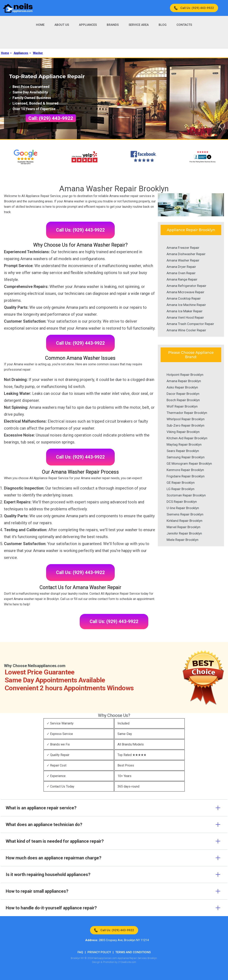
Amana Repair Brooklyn (184, 381)
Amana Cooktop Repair (184, 298)
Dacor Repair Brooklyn (183, 394)
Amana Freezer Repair (183, 248)
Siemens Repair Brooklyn (185, 514)
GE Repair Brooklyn (181, 483)
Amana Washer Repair (183, 260)
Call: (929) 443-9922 (51, 118)
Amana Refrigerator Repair (186, 286)
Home (40, 25)
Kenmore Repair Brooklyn (185, 470)
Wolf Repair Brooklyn (182, 406)
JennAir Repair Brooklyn (184, 533)
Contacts (184, 25)
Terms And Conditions (133, 952)
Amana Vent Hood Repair (185, 317)
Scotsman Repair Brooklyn (186, 495)
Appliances (88, 25)
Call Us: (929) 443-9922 (197, 8)
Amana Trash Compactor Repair (190, 324)
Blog (163, 25)
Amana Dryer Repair (181, 267)
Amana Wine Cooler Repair (186, 330)
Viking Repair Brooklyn (183, 432)
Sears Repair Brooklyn (183, 451)
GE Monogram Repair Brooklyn (189, 464)
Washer (38, 53)
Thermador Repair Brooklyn (187, 413)
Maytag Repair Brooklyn (184, 444)
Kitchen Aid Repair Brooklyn (187, 438)
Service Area (139, 25)
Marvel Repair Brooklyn (183, 527)
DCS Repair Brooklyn (182, 502)
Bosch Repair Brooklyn (183, 400)
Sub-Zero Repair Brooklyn (185, 425)
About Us (62, 25)
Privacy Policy (99, 952)
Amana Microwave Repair (185, 292)
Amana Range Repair (182, 279)
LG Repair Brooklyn (180, 489)
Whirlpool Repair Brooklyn (186, 419)
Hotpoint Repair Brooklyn (185, 375)
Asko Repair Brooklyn (182, 387)
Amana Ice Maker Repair (185, 311)
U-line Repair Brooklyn (183, 508)
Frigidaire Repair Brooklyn (186, 476)
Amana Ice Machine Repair (186, 305)
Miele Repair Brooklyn (182, 540)
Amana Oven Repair (181, 273)
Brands (113, 25)
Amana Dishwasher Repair (186, 254)
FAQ (80, 952)
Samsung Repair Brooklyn (186, 457)
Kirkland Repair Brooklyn (184, 521)
